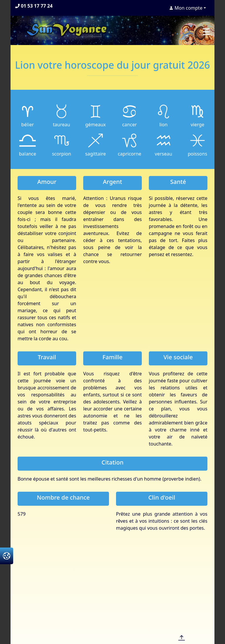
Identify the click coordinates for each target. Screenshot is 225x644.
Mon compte (186, 8)
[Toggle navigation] (206, 32)
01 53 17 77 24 (34, 6)
